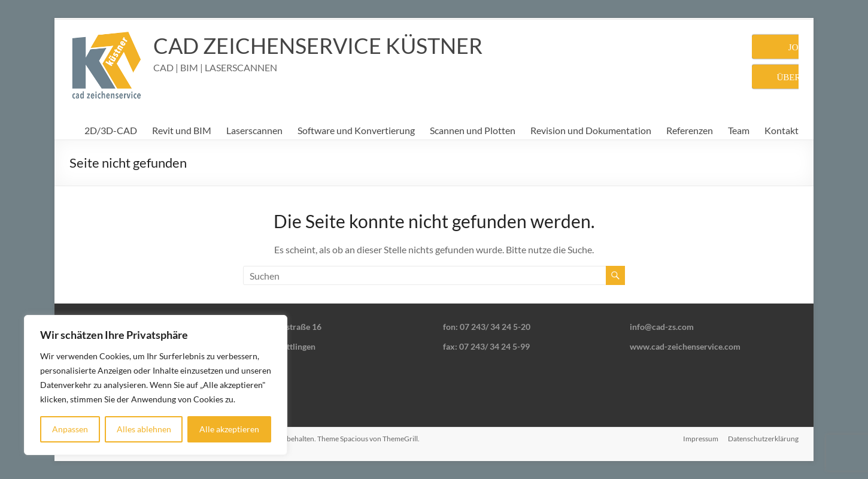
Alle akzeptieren (229, 429)
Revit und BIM (182, 130)
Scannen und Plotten (473, 130)
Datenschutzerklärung (763, 439)
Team (739, 130)
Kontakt (781, 130)
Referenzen (690, 130)
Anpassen (70, 429)
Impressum (701, 439)
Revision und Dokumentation (591, 130)
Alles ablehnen (144, 429)
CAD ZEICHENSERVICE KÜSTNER (318, 46)
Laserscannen (254, 130)
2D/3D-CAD (111, 130)
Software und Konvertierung (356, 130)
